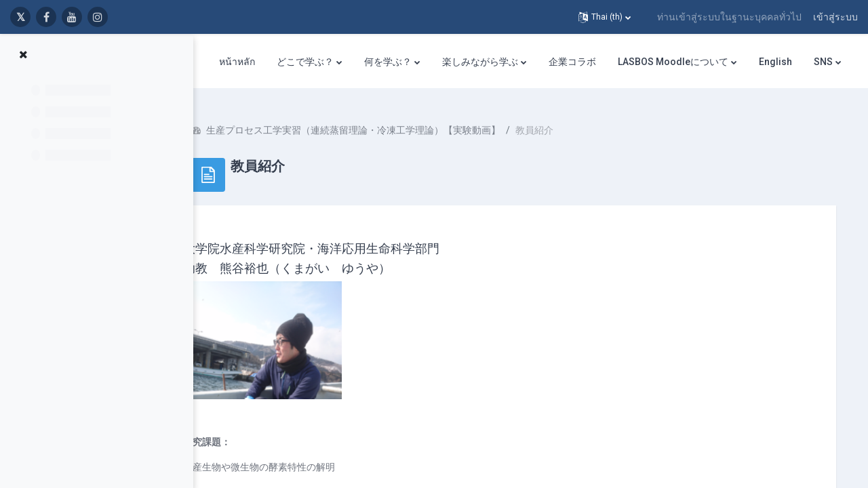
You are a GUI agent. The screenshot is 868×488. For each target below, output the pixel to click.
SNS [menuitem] (823, 62)
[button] (605, 17)
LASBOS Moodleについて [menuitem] (673, 62)
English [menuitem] (775, 62)
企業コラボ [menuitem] (572, 62)
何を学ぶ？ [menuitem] (388, 62)
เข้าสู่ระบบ (835, 17)
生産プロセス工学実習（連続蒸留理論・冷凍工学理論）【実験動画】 (393, 122)
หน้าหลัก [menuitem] (237, 62)
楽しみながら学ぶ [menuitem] (480, 62)
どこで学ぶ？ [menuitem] (305, 62)
